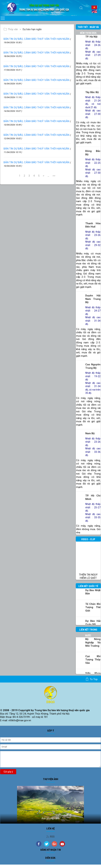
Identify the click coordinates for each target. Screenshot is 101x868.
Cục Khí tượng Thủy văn (93, 660)
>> (54, 176)
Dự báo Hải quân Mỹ (93, 623)
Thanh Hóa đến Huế (93, 225)
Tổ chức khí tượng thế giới (93, 607)
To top (92, 679)
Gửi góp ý (8, 772)
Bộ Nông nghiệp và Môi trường (93, 642)
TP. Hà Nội (91, 37)
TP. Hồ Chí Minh (93, 497)
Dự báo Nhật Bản (93, 592)
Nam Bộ (90, 433)
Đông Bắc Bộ (93, 153)
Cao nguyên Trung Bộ (93, 366)
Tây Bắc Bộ (92, 92)
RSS (50, 837)
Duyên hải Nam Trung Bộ (93, 299)
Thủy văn (11, 29)
